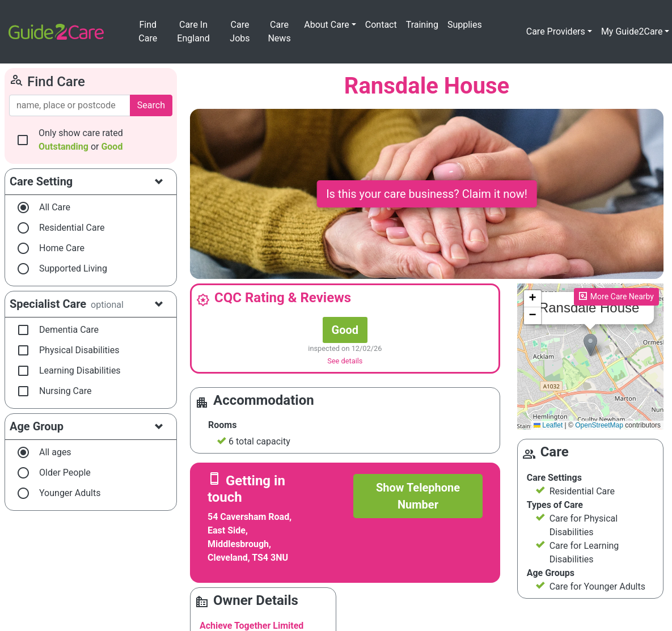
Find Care (148, 31)
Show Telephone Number (418, 496)
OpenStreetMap (599, 425)
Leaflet (548, 425)
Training (422, 25)
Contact (381, 25)
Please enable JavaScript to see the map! (589, 357)
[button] (590, 345)
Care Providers (556, 31)
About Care (326, 25)
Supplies (465, 25)
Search (151, 105)
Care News (279, 31)
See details (345, 361)
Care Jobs (240, 31)
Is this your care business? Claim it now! (427, 194)
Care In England (193, 31)
